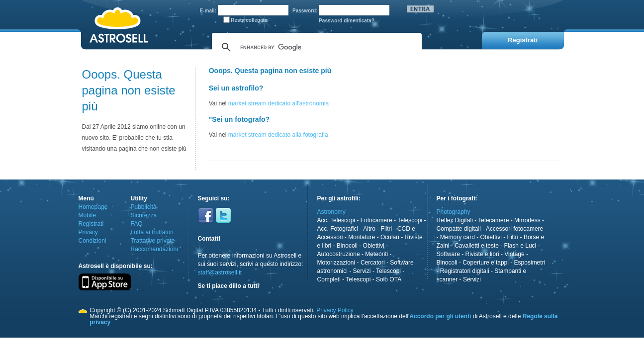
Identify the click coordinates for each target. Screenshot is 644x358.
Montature (362, 237)
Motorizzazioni (336, 263)
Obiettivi (374, 246)
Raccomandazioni (154, 249)
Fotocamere (376, 220)
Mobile (87, 215)
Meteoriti (376, 254)
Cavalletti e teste (477, 246)
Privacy (88, 232)
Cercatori (373, 263)
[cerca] (315, 47)
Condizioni (92, 241)
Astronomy (331, 212)
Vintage (514, 254)
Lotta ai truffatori (152, 232)
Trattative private (153, 241)
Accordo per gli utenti (440, 316)
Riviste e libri (482, 254)
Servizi (362, 271)
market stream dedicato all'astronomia (278, 103)
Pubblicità (144, 207)
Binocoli (347, 246)
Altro (369, 229)
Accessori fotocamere (514, 229)
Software (448, 254)
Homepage (93, 207)
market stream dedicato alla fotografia (278, 135)
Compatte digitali (459, 229)
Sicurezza (144, 215)
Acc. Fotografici (338, 229)
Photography (454, 212)
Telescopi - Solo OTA (373, 279)
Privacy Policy (335, 310)
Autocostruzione (339, 254)
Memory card (458, 237)
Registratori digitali (465, 271)
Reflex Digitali (455, 220)
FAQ (137, 224)
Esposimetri (530, 263)
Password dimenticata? (347, 21)
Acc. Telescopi (336, 220)
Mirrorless (527, 220)
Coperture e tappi (486, 263)
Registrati (91, 224)
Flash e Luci (520, 246)
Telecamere (493, 220)
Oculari (390, 237)
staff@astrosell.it (220, 272)
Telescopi (410, 220)
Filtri (387, 229)
